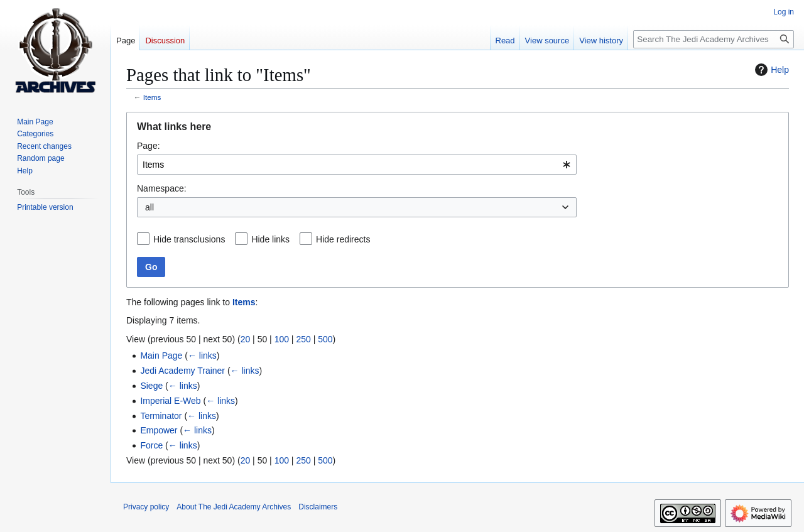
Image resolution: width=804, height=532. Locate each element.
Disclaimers (318, 507)
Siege (151, 386)
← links (202, 356)
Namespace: (162, 188)
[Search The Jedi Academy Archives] (714, 39)
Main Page (161, 356)
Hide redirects (343, 239)
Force (151, 445)
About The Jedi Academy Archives (234, 507)
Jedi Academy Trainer (182, 371)
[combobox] (357, 165)
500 (325, 339)
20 (246, 339)
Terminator (161, 416)
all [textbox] (149, 207)
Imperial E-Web (170, 401)
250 (303, 339)
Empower (159, 430)
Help (770, 70)
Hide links (270, 239)
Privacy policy (146, 507)
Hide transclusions (189, 239)
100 (282, 339)
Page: (149, 146)
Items (152, 97)
